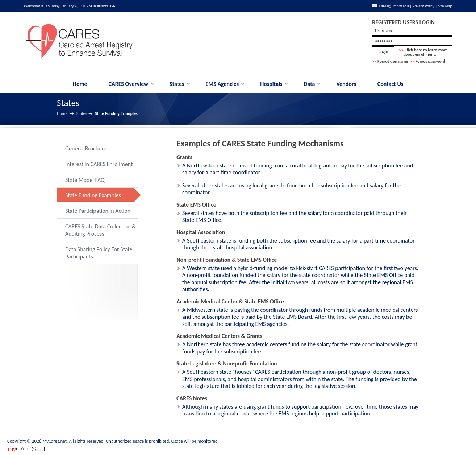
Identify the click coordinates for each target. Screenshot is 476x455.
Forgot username (393, 61)
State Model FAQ (85, 180)
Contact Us (390, 84)
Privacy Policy (423, 6)
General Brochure (86, 148)
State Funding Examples (93, 195)
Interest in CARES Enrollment (99, 164)
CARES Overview (129, 84)
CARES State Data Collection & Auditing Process (101, 230)
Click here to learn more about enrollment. (423, 52)
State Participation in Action (98, 211)
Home (80, 84)
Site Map (445, 6)
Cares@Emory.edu (394, 6)
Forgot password (431, 61)
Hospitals (271, 84)
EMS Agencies (222, 84)
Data (309, 84)
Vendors (346, 84)
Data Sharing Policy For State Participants (99, 253)
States (177, 84)
